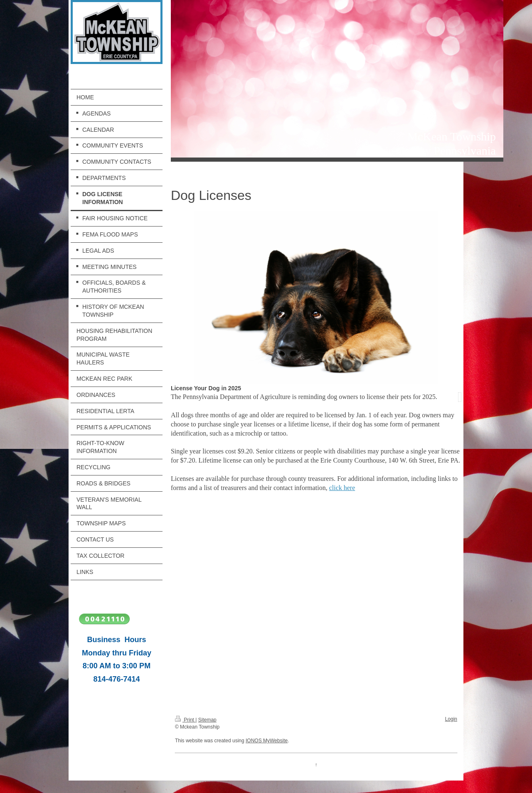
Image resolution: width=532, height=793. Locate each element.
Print (185, 720)
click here (342, 488)
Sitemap (207, 720)
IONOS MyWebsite (267, 741)
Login (451, 719)
